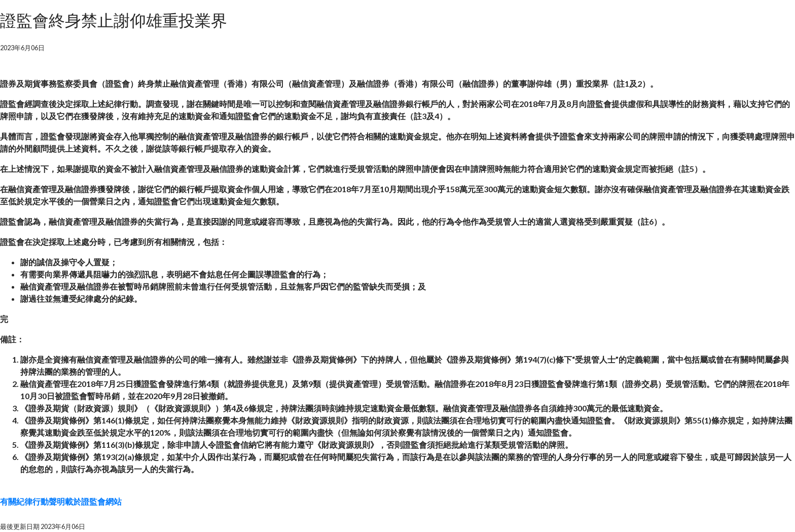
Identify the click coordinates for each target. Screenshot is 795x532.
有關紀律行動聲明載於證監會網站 (61, 501)
